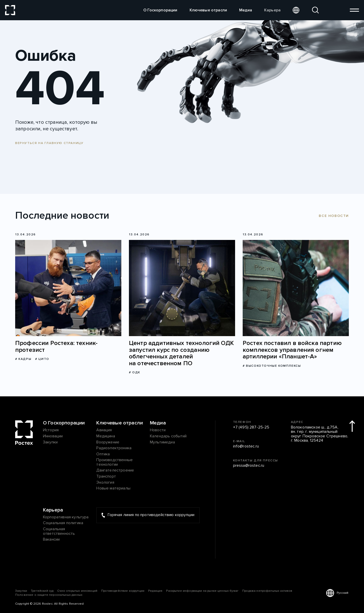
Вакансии (51, 540)
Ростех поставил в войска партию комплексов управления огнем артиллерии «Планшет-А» (292, 350)
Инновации (53, 436)
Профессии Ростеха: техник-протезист (56, 347)
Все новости (334, 216)
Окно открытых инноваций (77, 591)
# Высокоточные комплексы (272, 366)
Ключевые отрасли (208, 10)
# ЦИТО (42, 359)
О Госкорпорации (160, 10)
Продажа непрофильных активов (267, 591)
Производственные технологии (115, 462)
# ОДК (135, 372)
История (51, 430)
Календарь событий (168, 436)
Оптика (103, 454)
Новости (158, 430)
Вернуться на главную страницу (49, 143)
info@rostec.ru (246, 446)
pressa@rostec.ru (249, 466)
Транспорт (106, 477)
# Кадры (23, 359)
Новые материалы (113, 488)
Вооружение (108, 442)
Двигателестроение (115, 471)
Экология (105, 483)
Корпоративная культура (66, 517)
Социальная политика (63, 523)
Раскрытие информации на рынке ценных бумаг (202, 591)
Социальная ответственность (59, 531)
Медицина (106, 436)
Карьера (272, 10)
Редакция (155, 591)
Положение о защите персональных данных (49, 595)
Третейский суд (42, 591)
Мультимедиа (162, 442)
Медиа (246, 10)
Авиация (104, 430)
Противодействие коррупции (123, 591)
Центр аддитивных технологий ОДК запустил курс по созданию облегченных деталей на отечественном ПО (181, 353)
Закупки (50, 442)
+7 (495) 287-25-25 (251, 427)
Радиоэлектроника (114, 448)
